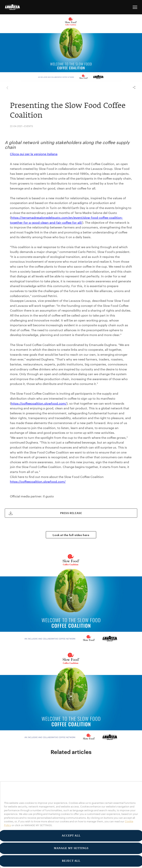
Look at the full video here (71, 535)
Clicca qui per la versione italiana (34, 154)
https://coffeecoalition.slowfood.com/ (39, 403)
